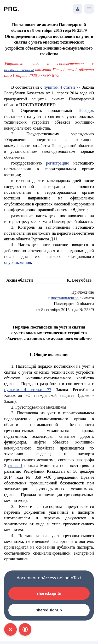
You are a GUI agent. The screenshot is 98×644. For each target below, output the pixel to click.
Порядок (86, 110)
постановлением (19, 70)
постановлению (65, 298)
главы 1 (15, 466)
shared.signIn (49, 593)
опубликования (18, 262)
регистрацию (58, 163)
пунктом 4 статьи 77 (62, 87)
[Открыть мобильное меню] (89, 9)
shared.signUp (49, 610)
